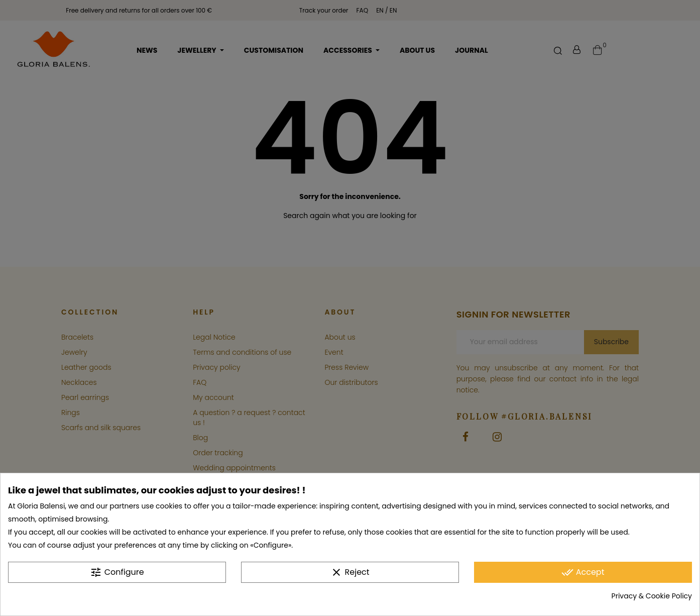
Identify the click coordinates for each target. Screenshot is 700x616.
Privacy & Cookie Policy (652, 596)
